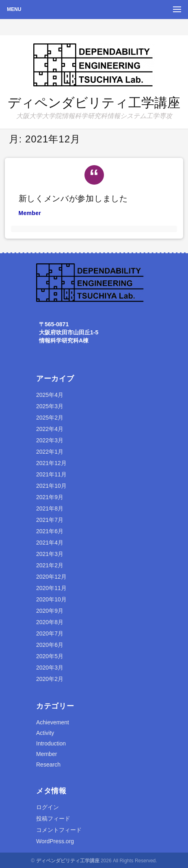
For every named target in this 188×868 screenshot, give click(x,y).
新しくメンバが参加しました (73, 198)
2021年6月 (50, 531)
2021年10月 (51, 486)
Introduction (51, 743)
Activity (45, 733)
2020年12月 (51, 577)
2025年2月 (50, 418)
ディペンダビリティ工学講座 (94, 103)
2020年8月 (50, 622)
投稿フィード (53, 818)
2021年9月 (50, 497)
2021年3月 (50, 554)
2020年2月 (50, 679)
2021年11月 (51, 474)
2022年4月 (50, 429)
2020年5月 (50, 656)
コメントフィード (59, 830)
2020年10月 (51, 599)
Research (48, 765)
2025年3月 (50, 406)
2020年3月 (50, 668)
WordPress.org (55, 841)
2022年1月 (50, 452)
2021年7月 (50, 520)
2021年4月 (50, 543)
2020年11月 (51, 588)
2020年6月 (50, 645)
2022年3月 (50, 440)
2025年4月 (50, 395)
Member (30, 213)
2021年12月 (51, 463)
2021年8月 (50, 508)
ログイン (48, 807)
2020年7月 (50, 633)
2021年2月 (50, 565)
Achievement (53, 722)
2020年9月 (50, 611)
